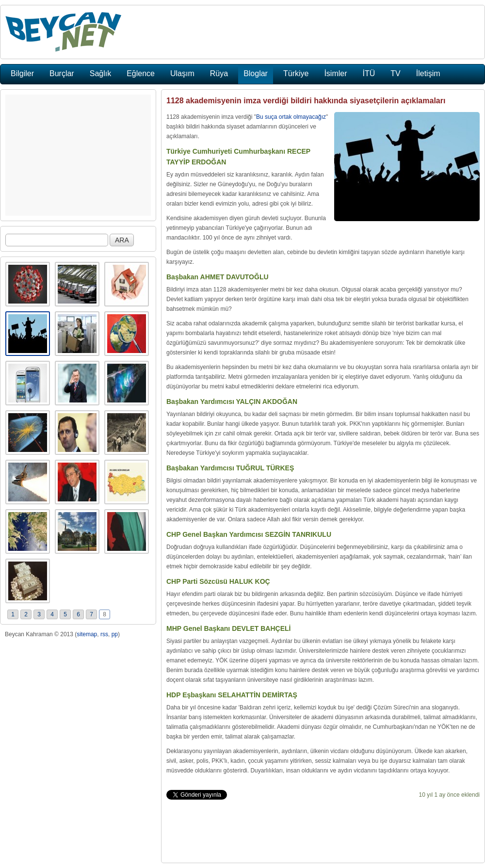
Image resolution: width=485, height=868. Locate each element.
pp (115, 634)
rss (104, 634)
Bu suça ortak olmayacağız (291, 117)
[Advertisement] (78, 155)
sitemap (87, 634)
